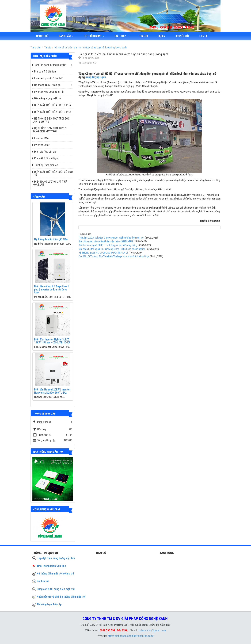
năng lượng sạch (96, 77)
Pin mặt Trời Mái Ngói (45, 158)
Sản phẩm (66, 36)
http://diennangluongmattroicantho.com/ (131, 636)
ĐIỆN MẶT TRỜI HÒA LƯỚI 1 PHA (52, 105)
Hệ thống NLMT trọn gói (47, 85)
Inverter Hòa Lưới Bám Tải (48, 92)
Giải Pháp (122, 36)
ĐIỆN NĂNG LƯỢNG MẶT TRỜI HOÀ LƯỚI (50, 183)
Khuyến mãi (182, 36)
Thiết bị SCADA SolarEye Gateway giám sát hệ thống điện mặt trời (111, 238)
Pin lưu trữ (43, 581)
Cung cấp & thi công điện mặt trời (56, 589)
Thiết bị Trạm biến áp (45, 165)
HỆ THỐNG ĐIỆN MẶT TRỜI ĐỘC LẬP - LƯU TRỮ (51, 120)
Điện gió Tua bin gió (44, 152)
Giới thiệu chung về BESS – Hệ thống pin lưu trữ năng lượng (108, 245)
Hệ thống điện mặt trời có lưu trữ (55, 574)
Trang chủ (42, 36)
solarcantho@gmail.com (152, 630)
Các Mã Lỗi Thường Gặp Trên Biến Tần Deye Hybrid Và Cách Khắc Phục (114, 256)
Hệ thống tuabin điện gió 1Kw (51, 239)
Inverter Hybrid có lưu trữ (47, 78)
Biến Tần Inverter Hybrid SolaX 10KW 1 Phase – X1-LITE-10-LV (52, 341)
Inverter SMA (41, 138)
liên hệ (203, 36)
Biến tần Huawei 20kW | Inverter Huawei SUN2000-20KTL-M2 (52, 391)
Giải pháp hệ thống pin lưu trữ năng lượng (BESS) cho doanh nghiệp (112, 249)
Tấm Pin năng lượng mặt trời (49, 65)
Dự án (162, 36)
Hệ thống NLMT (94, 36)
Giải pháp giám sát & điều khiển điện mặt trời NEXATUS (106, 242)
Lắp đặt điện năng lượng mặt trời (54, 558)
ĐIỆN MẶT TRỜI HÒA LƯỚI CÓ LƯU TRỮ (53, 173)
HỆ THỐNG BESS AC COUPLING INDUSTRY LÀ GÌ (103, 253)
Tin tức (144, 36)
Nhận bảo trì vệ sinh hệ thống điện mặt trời (61, 597)
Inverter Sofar (41, 145)
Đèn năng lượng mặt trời (47, 98)
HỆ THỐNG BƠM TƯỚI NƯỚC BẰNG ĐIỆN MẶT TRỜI (49, 130)
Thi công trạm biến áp (49, 604)
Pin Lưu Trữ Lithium (44, 72)
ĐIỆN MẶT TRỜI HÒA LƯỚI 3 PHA (52, 112)
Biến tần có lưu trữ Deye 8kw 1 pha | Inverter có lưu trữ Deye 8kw (52, 289)
